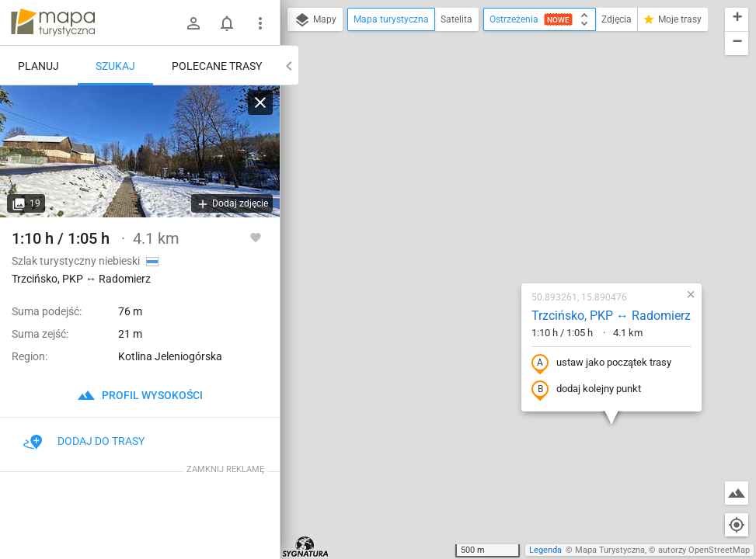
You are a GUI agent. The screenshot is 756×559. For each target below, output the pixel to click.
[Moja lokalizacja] (737, 525)
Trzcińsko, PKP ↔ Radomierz (517, 167)
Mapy (315, 20)
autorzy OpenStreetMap (704, 550)
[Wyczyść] (260, 102)
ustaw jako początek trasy (507, 215)
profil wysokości (140, 395)
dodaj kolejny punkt (492, 241)
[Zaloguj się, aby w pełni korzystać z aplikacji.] (256, 237)
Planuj (38, 66)
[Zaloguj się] (193, 23)
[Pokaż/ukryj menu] (260, 23)
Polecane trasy (217, 66)
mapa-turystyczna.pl (53, 23)
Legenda (545, 550)
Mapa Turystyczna (610, 550)
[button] (347, 497)
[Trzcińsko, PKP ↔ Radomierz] (140, 151)
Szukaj (115, 66)
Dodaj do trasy (84, 441)
